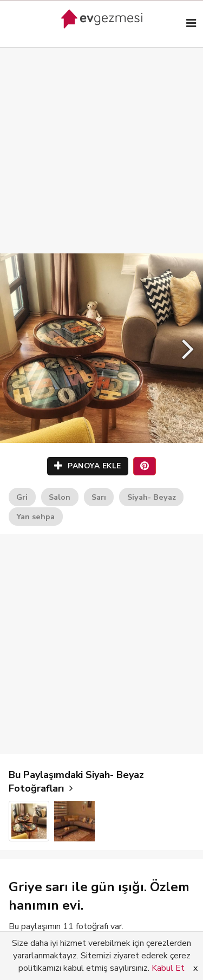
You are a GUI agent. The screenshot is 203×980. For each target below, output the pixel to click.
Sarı (99, 497)
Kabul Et (168, 968)
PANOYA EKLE (88, 466)
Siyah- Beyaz (152, 497)
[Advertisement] (101, 139)
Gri (22, 497)
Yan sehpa (35, 517)
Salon (60, 497)
